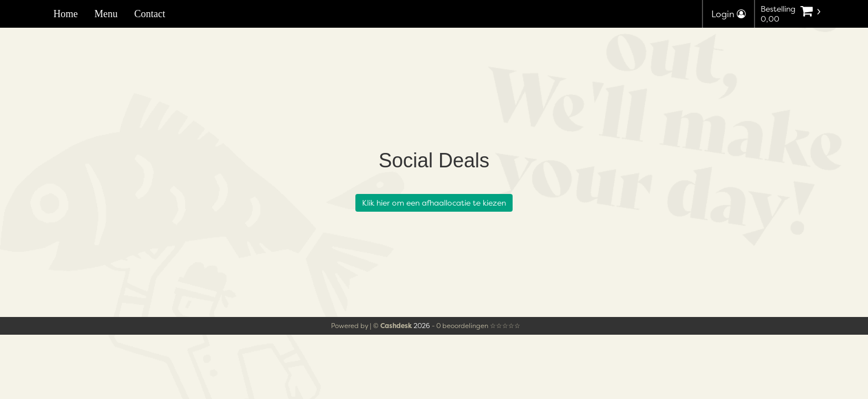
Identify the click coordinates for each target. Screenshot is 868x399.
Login (728, 14)
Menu (106, 14)
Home (66, 14)
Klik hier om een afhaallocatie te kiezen (434, 203)
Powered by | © (372, 326)
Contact (150, 14)
